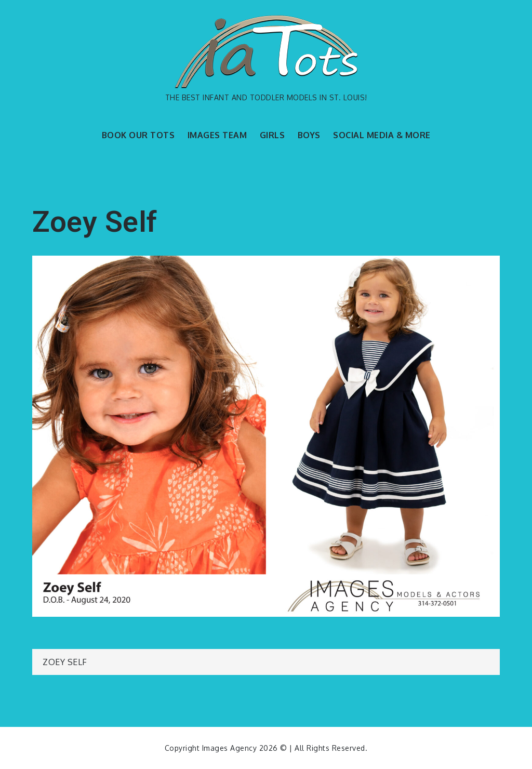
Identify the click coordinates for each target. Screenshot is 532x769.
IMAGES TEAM (217, 135)
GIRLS (272, 135)
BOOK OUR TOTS (138, 135)
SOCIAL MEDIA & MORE (382, 135)
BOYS (309, 135)
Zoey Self (65, 662)
